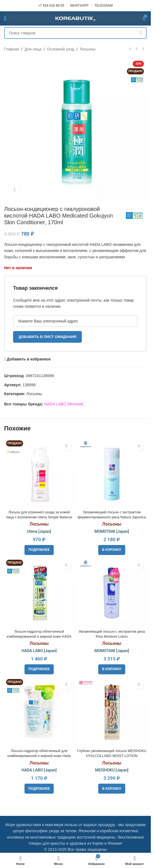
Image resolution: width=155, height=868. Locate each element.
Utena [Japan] (39, 531)
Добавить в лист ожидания (47, 337)
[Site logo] (75, 18)
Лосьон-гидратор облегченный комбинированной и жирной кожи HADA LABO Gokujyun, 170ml (39, 636)
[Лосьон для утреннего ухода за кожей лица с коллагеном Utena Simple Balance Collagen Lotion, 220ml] (39, 473)
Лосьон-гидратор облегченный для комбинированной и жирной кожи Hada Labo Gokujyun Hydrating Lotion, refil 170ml (39, 756)
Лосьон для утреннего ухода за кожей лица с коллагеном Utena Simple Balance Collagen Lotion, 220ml (39, 517)
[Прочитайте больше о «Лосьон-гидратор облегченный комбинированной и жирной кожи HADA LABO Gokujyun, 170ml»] (39, 669)
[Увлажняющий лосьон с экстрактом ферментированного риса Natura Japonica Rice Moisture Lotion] (112, 473)
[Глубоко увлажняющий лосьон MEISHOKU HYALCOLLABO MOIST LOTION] (112, 712)
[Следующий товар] (143, 49)
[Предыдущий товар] (130, 49)
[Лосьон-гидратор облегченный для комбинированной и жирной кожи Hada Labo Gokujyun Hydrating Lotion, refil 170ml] (39, 712)
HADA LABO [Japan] (39, 651)
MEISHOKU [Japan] (112, 770)
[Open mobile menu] (5, 18)
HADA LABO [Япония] (64, 404)
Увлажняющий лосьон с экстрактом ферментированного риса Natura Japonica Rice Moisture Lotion (112, 517)
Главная (12, 49)
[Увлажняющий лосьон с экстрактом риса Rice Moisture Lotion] (112, 593)
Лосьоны (88, 49)
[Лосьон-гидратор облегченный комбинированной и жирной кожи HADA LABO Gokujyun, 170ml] (39, 593)
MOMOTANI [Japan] (112, 531)
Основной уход (61, 49)
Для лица (33, 49)
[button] (112, 550)
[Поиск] (75, 33)
